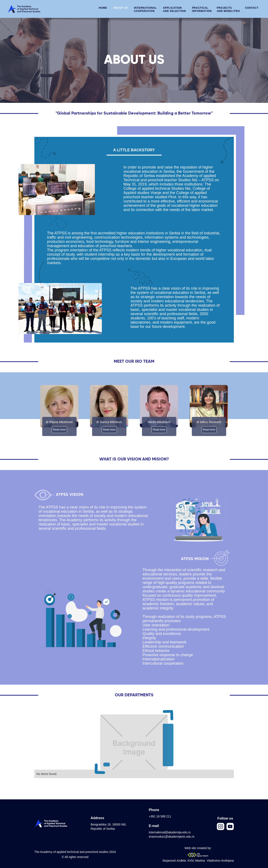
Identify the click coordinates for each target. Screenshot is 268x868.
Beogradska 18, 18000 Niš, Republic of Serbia (109, 827)
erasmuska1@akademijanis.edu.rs (172, 837)
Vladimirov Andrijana (220, 861)
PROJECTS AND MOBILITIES (228, 9)
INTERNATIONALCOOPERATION (145, 9)
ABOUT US (120, 8)
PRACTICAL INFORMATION (202, 9)
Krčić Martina (196, 861)
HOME (103, 8)
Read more (59, 430)
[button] (174, 8)
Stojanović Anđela (174, 861)
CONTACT (252, 8)
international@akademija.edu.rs (170, 832)
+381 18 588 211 (160, 816)
